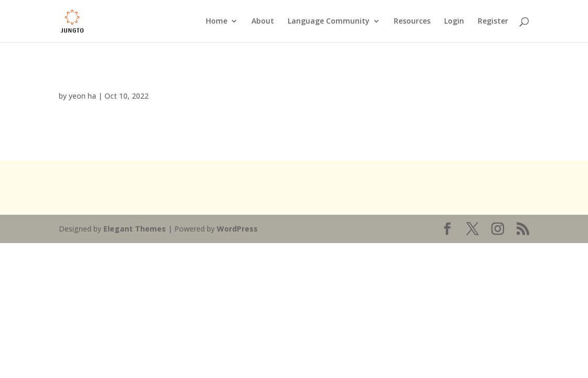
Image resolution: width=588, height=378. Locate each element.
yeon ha (82, 96)
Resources (412, 22)
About (263, 22)
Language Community (329, 22)
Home (217, 22)
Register (493, 22)
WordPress (237, 229)
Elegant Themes (135, 229)
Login (454, 22)
